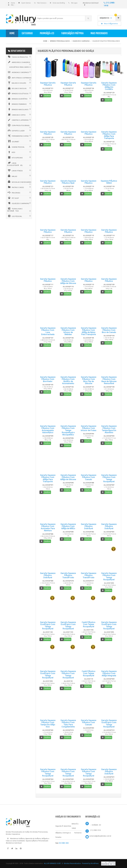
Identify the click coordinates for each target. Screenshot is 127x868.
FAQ (12, 5)
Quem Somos (26, 3)
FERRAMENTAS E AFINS (18, 136)
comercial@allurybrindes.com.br (100, 836)
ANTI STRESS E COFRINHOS (19, 77)
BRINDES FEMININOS (17, 104)
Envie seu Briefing (59, 3)
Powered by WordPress (90, 863)
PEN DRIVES (14, 192)
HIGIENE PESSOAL (16, 147)
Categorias (27, 33)
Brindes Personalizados (73, 863)
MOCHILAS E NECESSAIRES (19, 182)
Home (13, 3)
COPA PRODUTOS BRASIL (19, 125)
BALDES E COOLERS (17, 83)
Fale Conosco (42, 3)
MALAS (12, 176)
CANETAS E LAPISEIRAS (18, 120)
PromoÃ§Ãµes (47, 33)
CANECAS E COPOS (16, 115)
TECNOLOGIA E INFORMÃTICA (15, 210)
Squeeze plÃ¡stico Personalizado (37, 841)
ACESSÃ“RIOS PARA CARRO (19, 67)
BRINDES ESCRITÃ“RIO (17, 99)
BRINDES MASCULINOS (18, 109)
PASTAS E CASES (16, 187)
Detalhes (47, 96)
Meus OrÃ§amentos (109, 24)
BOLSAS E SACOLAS (17, 88)
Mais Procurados (99, 33)
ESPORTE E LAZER (16, 130)
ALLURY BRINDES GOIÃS (53, 863)
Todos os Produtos (18, 57)
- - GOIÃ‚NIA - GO (96, 825)
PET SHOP (13, 198)
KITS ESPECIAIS (15, 157)
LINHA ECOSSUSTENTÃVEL (15, 164)
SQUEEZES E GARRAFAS (18, 203)
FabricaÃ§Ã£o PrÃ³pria (72, 33)
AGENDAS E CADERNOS (18, 72)
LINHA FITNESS (15, 170)
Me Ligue (74, 3)
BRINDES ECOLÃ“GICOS (18, 93)
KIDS (11, 152)
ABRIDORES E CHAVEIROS (19, 62)
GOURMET (13, 141)
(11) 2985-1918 (64, 843)
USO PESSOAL (15, 216)
